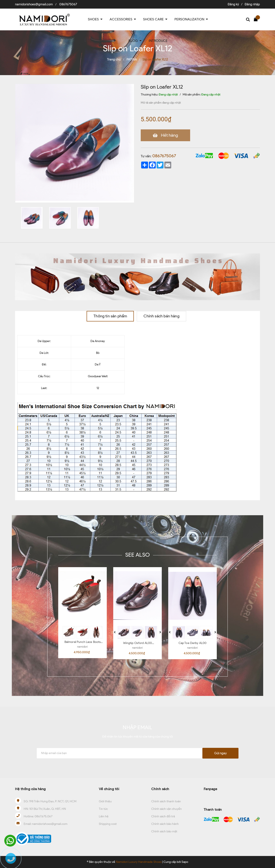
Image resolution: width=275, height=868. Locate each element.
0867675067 (68, 4)
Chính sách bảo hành (165, 824)
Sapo (185, 862)
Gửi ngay (220, 753)
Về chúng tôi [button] (109, 789)
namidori (82, 647)
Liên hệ (104, 816)
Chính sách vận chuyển (167, 809)
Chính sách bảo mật (164, 831)
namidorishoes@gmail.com (34, 4)
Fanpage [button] (211, 789)
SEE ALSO (137, 555)
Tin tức (103, 809)
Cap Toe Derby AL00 (193, 643)
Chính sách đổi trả (163, 816)
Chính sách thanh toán (166, 801)
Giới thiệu (105, 801)
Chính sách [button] (160, 789)
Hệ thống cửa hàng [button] (30, 789)
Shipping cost (108, 824)
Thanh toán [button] (213, 810)
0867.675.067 (44, 816)
